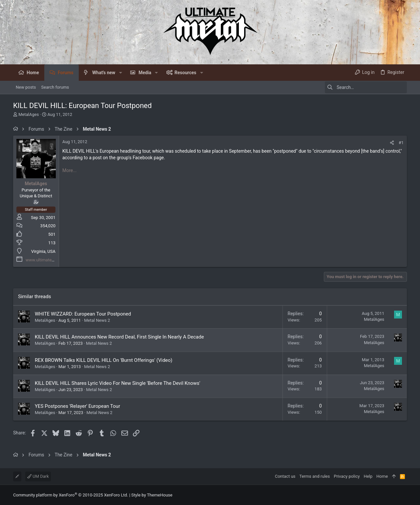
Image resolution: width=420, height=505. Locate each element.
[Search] (366, 87)
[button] (120, 73)
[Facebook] (404, 495)
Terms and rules (315, 476)
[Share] (392, 143)
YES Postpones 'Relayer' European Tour (77, 406)
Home (382, 476)
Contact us (285, 476)
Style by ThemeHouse (152, 495)
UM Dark (38, 476)
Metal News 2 (97, 320)
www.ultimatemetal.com (49, 260)
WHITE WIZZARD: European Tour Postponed (83, 314)
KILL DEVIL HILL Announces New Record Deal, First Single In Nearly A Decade (119, 337)
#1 (401, 143)
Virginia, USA (43, 251)
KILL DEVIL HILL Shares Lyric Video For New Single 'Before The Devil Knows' (117, 383)
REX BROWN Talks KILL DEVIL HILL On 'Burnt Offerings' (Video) (104, 360)
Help (368, 476)
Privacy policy (347, 476)
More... (69, 170)
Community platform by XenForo (71, 495)
